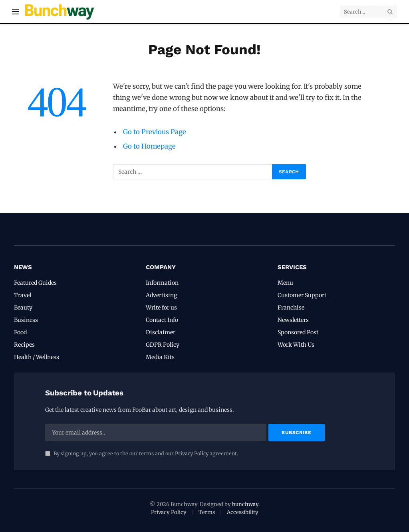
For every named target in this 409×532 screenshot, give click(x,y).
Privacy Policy (192, 454)
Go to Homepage (149, 146)
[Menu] (16, 12)
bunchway (245, 504)
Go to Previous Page (155, 132)
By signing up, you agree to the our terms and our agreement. (142, 454)
